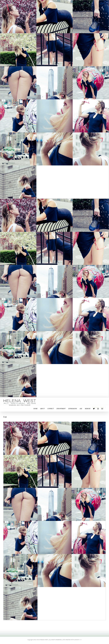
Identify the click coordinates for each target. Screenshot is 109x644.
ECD (80, 640)
